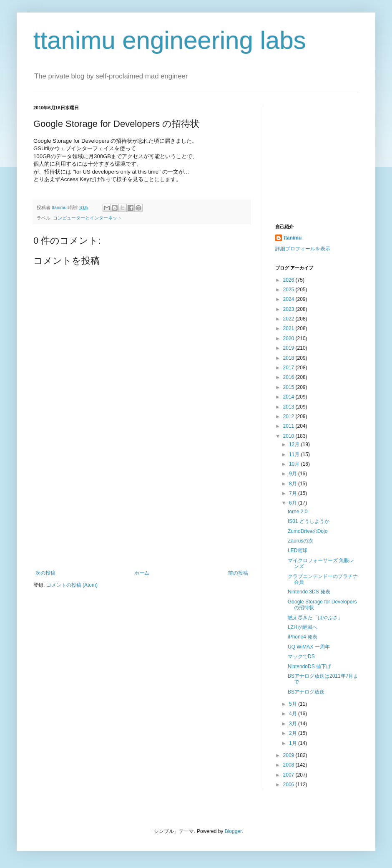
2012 (289, 416)
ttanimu (293, 238)
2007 (289, 775)
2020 (289, 338)
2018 (289, 358)
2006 (289, 785)
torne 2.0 (298, 512)
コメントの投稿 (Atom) (72, 585)
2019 (289, 348)
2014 (289, 397)
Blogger (233, 831)
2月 (294, 733)
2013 (289, 407)
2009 (289, 755)
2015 (289, 387)
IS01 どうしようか (309, 521)
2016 (289, 377)
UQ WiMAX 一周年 (309, 647)
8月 (294, 484)
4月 (294, 714)
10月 (295, 464)
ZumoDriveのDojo (308, 531)
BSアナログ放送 (306, 692)
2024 (289, 299)
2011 (289, 426)
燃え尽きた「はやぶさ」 (315, 618)
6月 (294, 503)
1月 (294, 743)
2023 (289, 309)
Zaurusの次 (300, 541)
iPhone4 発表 (303, 637)
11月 (295, 454)
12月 (295, 444)
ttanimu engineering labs (170, 40)
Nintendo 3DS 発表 (309, 592)
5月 (294, 704)
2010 (289, 436)
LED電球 (298, 550)
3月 (294, 724)
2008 (289, 765)
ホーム (142, 573)
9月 (294, 474)
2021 (289, 328)
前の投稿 (238, 573)
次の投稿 (45, 573)
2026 (289, 280)
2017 (289, 368)
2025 (289, 290)
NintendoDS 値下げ (309, 666)
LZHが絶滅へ (303, 627)
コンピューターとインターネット (87, 218)
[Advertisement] (142, 507)
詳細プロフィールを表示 (303, 249)
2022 (289, 319)
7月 (294, 493)
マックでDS (301, 656)
